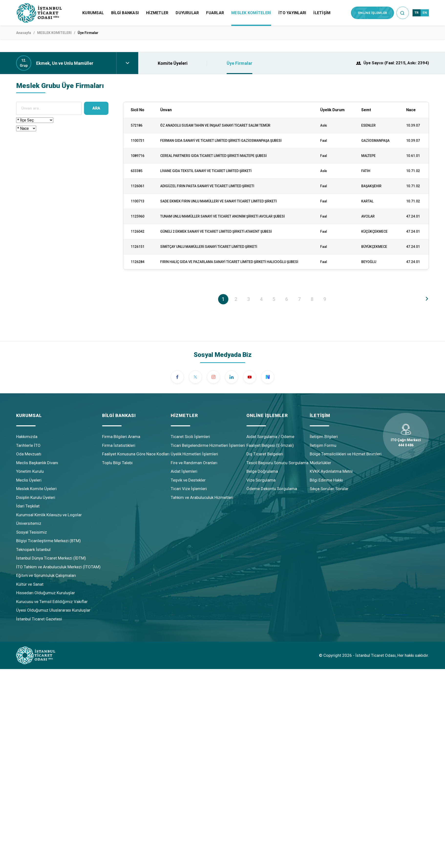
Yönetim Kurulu (30, 471)
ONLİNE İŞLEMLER (372, 13)
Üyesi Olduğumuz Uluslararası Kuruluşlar (53, 610)
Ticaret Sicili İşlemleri (190, 437)
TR (417, 13)
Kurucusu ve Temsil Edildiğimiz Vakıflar (52, 602)
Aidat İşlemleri (184, 471)
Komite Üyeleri (173, 63)
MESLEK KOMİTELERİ (251, 13)
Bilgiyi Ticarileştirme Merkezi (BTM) (48, 541)
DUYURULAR (187, 13)
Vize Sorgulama (261, 480)
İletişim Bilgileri (324, 437)
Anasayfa (24, 33)
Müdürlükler (320, 463)
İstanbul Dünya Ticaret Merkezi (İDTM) (51, 558)
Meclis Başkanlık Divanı (37, 463)
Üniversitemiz (29, 523)
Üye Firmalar (239, 63)
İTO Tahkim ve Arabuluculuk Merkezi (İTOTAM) (58, 567)
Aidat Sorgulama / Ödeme (270, 437)
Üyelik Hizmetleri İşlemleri (194, 454)
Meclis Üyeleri (29, 480)
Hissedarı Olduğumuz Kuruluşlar (46, 593)
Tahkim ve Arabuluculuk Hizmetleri (202, 497)
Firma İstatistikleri (119, 445)
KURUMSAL (93, 13)
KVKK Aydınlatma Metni (331, 471)
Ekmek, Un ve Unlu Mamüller (65, 63)
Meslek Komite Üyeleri (36, 489)
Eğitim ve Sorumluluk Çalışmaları (46, 575)
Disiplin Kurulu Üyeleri (36, 497)
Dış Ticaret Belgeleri (265, 454)
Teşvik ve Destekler (188, 480)
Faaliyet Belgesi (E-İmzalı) (270, 445)
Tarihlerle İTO (28, 445)
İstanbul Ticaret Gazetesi (39, 619)
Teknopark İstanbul (33, 549)
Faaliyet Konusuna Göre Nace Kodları (136, 454)
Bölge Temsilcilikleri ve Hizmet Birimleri (346, 454)
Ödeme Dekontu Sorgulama (272, 489)
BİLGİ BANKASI (125, 13)
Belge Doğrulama (262, 471)
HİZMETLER (157, 13)
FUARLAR (215, 13)
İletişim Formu (323, 445)
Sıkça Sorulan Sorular (329, 489)
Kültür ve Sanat (30, 584)
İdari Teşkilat (28, 506)
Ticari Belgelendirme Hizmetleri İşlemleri (208, 445)
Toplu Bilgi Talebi (117, 463)
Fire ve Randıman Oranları (194, 463)
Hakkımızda (27, 437)
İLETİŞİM (322, 13)
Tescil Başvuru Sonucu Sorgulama (277, 463)
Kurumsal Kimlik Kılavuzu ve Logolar (49, 515)
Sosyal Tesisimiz (32, 532)
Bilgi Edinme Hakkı (326, 480)
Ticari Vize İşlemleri (189, 489)
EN (425, 13)
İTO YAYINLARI (292, 13)
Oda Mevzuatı (29, 454)
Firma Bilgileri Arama (121, 437)
